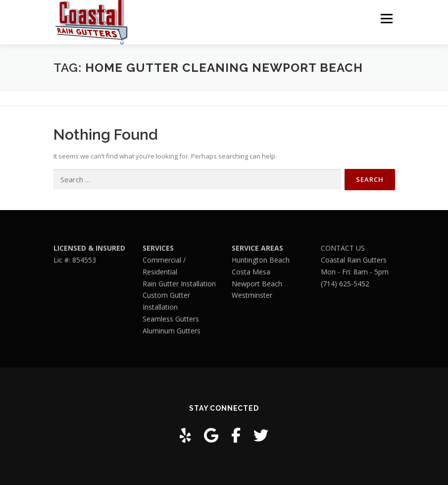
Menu (386, 18)
